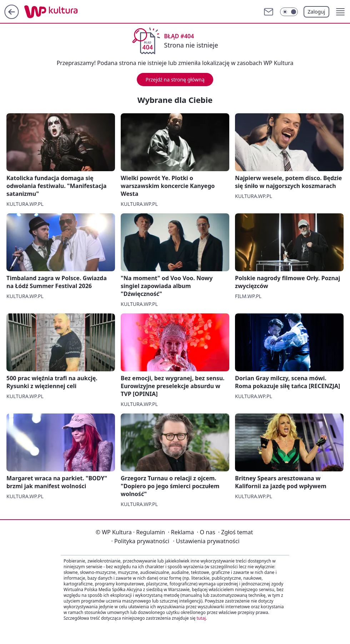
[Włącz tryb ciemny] (289, 12)
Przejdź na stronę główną (175, 80)
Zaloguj (317, 12)
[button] (340, 12)
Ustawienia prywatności (206, 541)
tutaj (201, 618)
